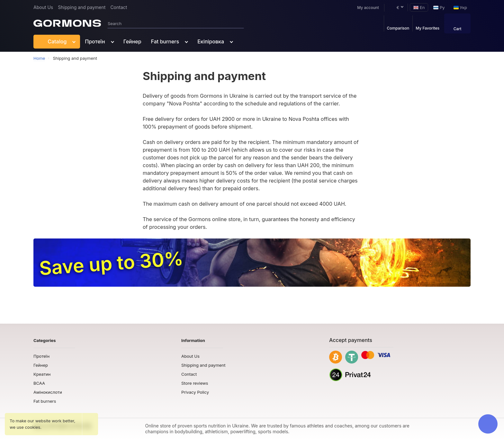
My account (365, 7)
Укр (460, 7)
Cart (458, 24)
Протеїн (95, 41)
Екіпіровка (211, 41)
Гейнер (132, 41)
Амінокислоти (48, 392)
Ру (439, 7)
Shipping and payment (82, 7)
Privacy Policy (195, 392)
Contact (119, 7)
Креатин (42, 374)
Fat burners (165, 41)
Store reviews (195, 383)
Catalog (52, 41)
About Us (43, 7)
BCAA (39, 383)
